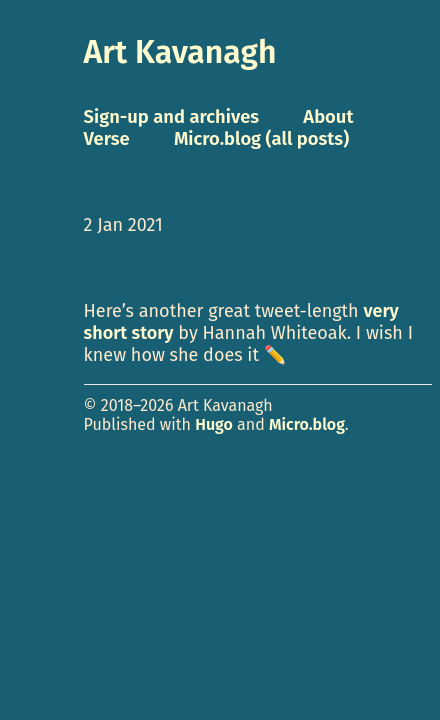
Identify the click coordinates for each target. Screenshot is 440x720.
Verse (107, 139)
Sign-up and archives (172, 117)
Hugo (214, 424)
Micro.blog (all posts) (261, 139)
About (328, 117)
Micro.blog (307, 424)
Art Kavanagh (180, 52)
